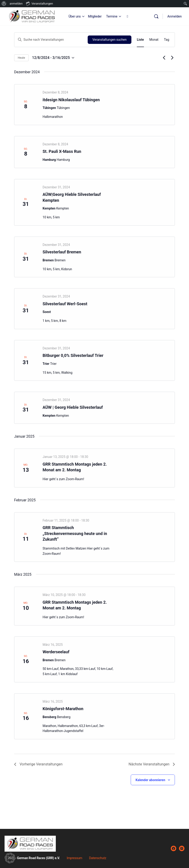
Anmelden (175, 16)
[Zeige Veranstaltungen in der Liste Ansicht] (140, 40)
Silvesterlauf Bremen (62, 252)
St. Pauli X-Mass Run (62, 151)
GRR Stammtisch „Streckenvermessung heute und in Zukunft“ (75, 533)
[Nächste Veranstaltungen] (172, 58)
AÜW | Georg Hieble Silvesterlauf (73, 407)
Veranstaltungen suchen (110, 40)
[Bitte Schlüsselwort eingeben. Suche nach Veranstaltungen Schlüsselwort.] (51, 40)
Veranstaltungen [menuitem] (39, 3)
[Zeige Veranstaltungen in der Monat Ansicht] (154, 40)
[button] (10, 858)
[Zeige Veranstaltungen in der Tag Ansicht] (167, 40)
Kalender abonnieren (150, 780)
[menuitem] (4, 4)
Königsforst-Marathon (63, 709)
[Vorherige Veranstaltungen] (164, 58)
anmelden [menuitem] (16, 4)
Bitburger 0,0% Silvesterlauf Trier (73, 355)
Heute (21, 58)
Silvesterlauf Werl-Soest (65, 304)
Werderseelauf (56, 652)
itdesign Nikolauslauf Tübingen (71, 100)
